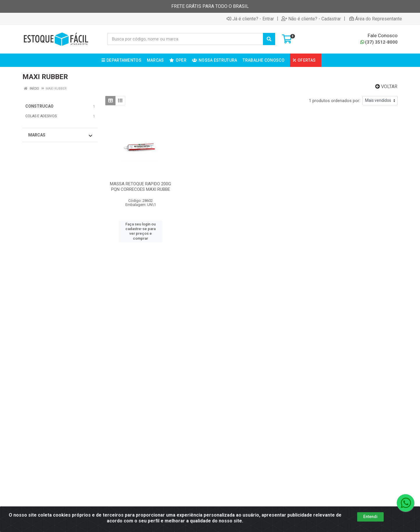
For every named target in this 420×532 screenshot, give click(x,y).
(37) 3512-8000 (379, 42)
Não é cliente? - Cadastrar (311, 19)
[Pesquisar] (269, 39)
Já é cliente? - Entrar (250, 19)
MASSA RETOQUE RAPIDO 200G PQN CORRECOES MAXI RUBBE (140, 187)
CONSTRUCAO (39, 106)
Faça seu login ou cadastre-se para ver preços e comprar (140, 231)
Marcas (60, 135)
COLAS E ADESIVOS (41, 116)
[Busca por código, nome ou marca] (185, 39)
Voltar (386, 87)
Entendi (370, 517)
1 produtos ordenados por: (334, 101)
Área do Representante (376, 19)
